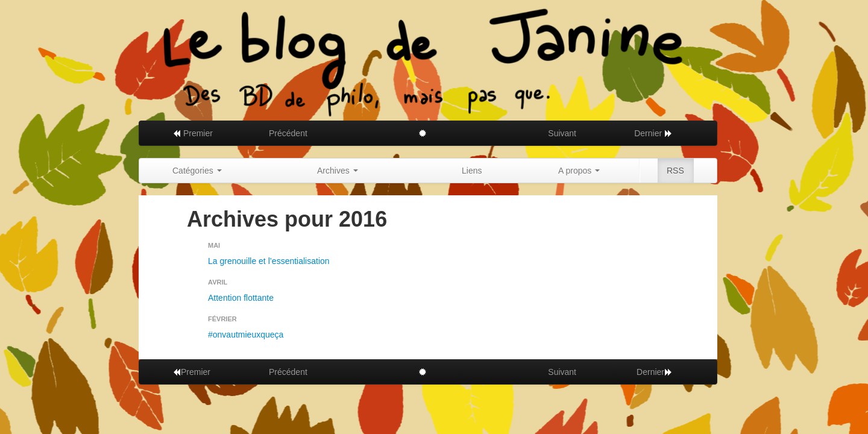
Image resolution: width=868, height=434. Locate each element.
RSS (675, 171)
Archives (338, 171)
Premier (193, 133)
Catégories (197, 171)
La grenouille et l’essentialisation (269, 261)
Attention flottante (241, 298)
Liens (472, 171)
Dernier (653, 133)
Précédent (288, 133)
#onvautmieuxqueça (246, 335)
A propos (579, 171)
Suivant (562, 133)
